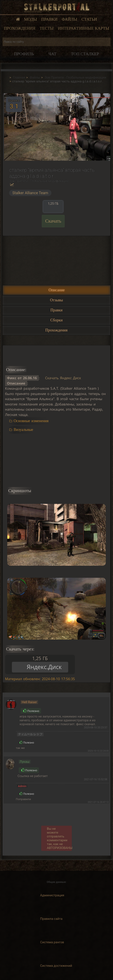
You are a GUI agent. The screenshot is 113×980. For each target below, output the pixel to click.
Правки (49, 19)
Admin (22, 786)
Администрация (52, 895)
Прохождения (20, 28)
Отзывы (57, 300)
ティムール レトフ (30, 734)
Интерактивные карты (83, 28)
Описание (57, 290)
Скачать (53, 221)
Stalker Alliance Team (30, 193)
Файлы (70, 19)
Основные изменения (31, 421)
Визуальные (23, 430)
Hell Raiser (29, 702)
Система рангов (52, 942)
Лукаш (25, 762)
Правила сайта (51, 919)
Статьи (89, 19)
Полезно (31, 711)
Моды (30, 19)
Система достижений (56, 966)
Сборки (56, 320)
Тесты (47, 28)
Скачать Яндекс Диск (63, 378)
